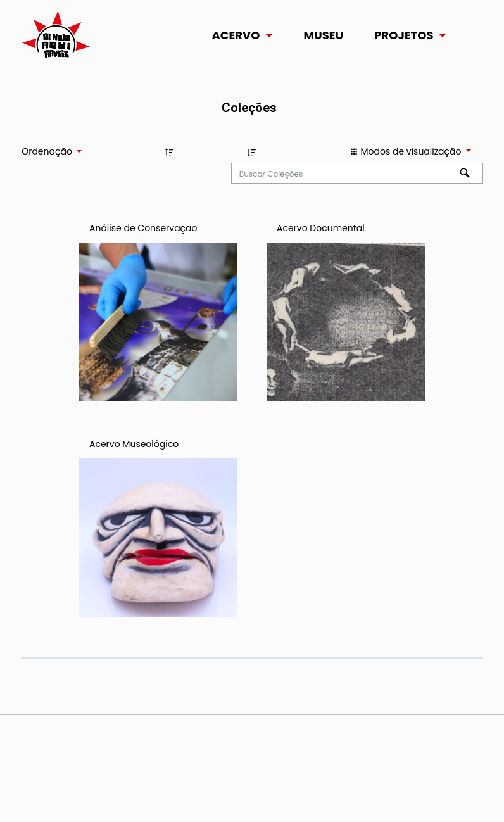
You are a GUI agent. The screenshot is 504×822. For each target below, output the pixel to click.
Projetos (404, 35)
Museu (323, 35)
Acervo (236, 35)
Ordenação (48, 151)
